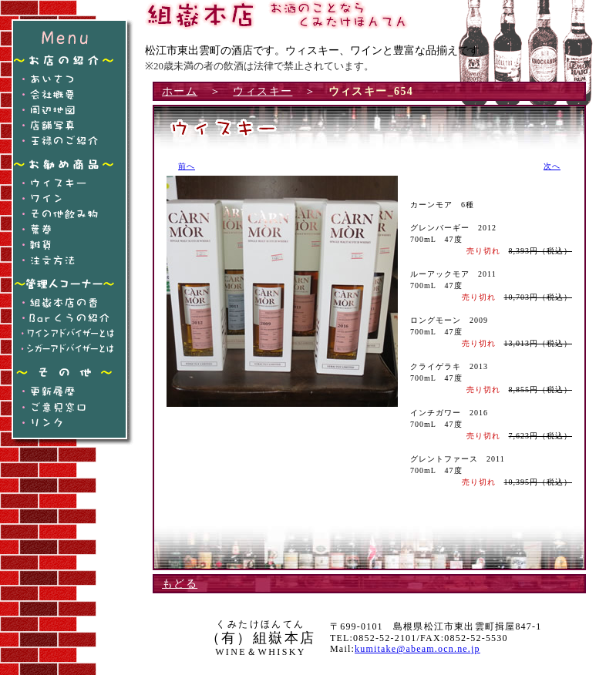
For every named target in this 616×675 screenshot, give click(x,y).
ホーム (180, 91)
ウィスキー (263, 91)
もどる (180, 584)
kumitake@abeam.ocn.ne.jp (417, 649)
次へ (552, 166)
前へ (187, 166)
